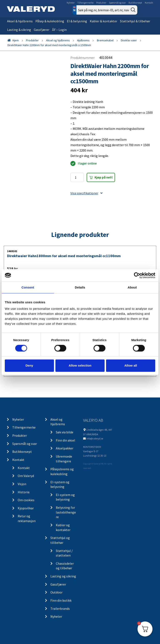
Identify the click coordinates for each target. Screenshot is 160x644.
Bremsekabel (105, 40)
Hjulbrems (83, 40)
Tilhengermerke (85, 3)
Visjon (22, 484)
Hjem (16, 40)
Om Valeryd (26, 476)
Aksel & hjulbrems (20, 21)
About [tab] (132, 287)
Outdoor (56, 592)
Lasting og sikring (63, 576)
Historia (24, 492)
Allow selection (80, 365)
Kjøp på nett (104, 177)
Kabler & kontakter (104, 21)
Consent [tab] (28, 287)
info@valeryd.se (95, 438)
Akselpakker (65, 448)
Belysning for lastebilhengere (66, 512)
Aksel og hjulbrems (58, 40)
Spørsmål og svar (117, 3)
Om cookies (26, 500)
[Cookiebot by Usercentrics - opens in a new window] (137, 275)
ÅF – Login (59, 30)
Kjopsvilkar (26, 508)
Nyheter (71, 3)
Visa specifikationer (86, 193)
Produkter (101, 3)
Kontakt (149, 3)
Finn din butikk (61, 600)
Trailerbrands (60, 609)
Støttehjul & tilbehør (135, 21)
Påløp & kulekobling (50, 21)
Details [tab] (80, 287)
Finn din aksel (66, 440)
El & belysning (77, 21)
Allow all (131, 365)
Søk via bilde (65, 432)
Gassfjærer (42, 30)
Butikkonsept (135, 3)
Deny (29, 365)
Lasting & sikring (19, 30)
